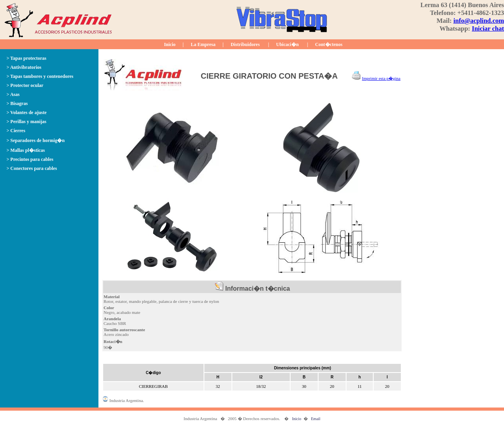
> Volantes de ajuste (27, 112)
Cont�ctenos (329, 44)
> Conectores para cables (32, 168)
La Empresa (203, 44)
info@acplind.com (479, 21)
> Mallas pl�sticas (26, 150)
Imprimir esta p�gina (381, 78)
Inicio (170, 44)
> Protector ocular (25, 85)
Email (316, 419)
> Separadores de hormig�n (36, 140)
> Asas (13, 94)
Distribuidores (245, 44)
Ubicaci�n (287, 44)
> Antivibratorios (24, 67)
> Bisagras (17, 103)
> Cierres (16, 131)
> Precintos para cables (30, 159)
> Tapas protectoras (27, 58)
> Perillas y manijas (27, 122)
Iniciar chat (488, 29)
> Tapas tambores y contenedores (40, 76)
